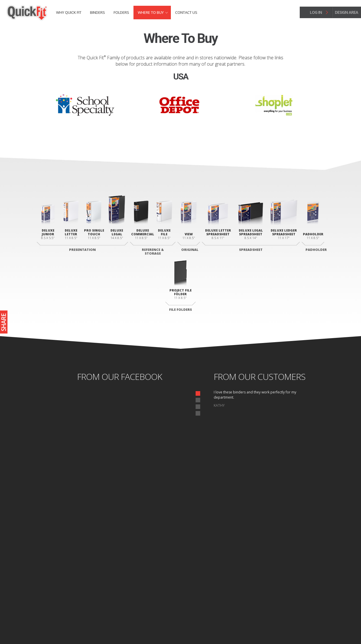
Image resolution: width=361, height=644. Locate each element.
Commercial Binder (159, 578)
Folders (121, 12)
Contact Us (186, 12)
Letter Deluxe (93, 566)
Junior (87, 559)
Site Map (96, 628)
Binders (98, 12)
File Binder (152, 585)
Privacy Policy (76, 628)
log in (316, 12)
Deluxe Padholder (220, 559)
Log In (309, 599)
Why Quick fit (69, 12)
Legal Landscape (218, 580)
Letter (211, 573)
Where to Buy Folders (299, 580)
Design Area (301, 593)
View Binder (153, 559)
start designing (180, 503)
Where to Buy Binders (299, 570)
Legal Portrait (93, 573)
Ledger (211, 587)
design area (346, 12)
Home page (53, 628)
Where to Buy (151, 12)
